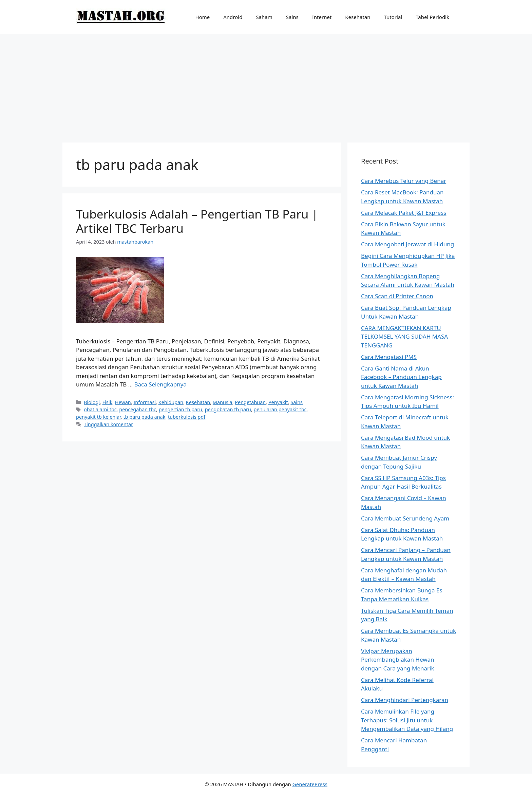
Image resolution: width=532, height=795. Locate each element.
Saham (264, 17)
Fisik (108, 402)
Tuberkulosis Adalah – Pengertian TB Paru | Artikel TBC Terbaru (197, 221)
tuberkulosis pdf (187, 417)
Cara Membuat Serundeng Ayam (405, 518)
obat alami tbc (100, 409)
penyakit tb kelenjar (98, 417)
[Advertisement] (266, 85)
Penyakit (278, 402)
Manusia (223, 402)
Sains (292, 17)
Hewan (123, 402)
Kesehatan (358, 17)
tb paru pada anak (144, 417)
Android (233, 17)
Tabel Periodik (432, 17)
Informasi (145, 402)
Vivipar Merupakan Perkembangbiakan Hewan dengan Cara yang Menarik (398, 660)
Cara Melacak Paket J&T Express (404, 213)
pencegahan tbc (138, 409)
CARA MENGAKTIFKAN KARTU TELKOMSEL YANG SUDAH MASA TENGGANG (404, 337)
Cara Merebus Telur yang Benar (404, 181)
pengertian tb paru (180, 409)
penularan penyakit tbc (280, 409)
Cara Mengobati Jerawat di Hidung (407, 244)
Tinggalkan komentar (108, 424)
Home (203, 17)
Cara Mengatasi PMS (389, 357)
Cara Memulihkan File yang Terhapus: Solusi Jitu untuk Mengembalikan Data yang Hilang (407, 720)
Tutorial (393, 17)
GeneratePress (310, 784)
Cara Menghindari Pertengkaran (405, 700)
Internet (322, 17)
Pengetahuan (250, 402)
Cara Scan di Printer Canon (397, 296)
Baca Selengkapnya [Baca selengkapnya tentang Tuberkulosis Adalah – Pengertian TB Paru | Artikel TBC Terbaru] (160, 384)
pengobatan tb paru (228, 409)
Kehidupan (171, 402)
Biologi (92, 402)
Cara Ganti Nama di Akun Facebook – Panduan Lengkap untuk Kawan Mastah (401, 377)
